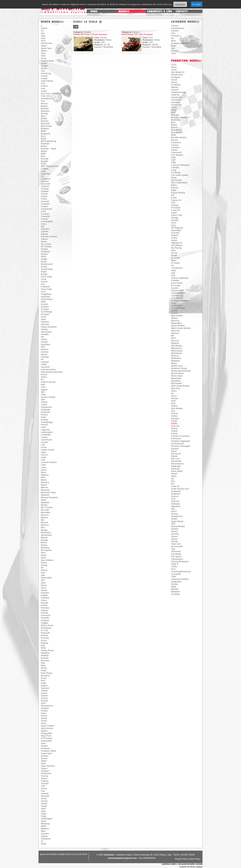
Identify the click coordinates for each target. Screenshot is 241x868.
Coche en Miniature (180, 165)
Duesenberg (47, 269)
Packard (45, 593)
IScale (174, 255)
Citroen (44, 194)
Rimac (44, 668)
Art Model (176, 85)
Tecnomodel (177, 546)
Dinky (174, 178)
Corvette (45, 214)
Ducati (44, 267)
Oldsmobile (46, 578)
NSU (43, 573)
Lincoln (44, 455)
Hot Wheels (177, 245)
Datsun (44, 239)
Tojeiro (44, 768)
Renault (45, 658)
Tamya (174, 539)
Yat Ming (175, 594)
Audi (43, 88)
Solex (44, 723)
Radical (44, 643)
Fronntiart (176, 208)
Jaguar (44, 390)
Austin (44, 91)
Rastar (174, 456)
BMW (44, 131)
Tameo (174, 536)
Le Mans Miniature (180, 301)
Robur (44, 671)
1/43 (76, 27)
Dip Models (176, 180)
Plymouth (45, 633)
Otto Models (177, 408)
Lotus (44, 467)
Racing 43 (176, 454)
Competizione (178, 28)
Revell (174, 474)
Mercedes (46, 512)
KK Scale (175, 285)
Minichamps (177, 351)
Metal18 (175, 343)
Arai (43, 71)
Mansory (45, 482)
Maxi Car (175, 331)
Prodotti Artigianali (180, 43)
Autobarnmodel (178, 92)
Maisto (174, 318)
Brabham (45, 144)
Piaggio (44, 623)
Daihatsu (45, 229)
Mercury (45, 515)
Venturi (44, 801)
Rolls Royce (47, 673)
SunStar (175, 534)
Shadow (45, 708)
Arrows (44, 76)
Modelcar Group (179, 368)
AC (42, 31)
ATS (43, 83)
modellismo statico (66, 12)
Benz (43, 116)
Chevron (45, 186)
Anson (174, 80)
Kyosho (175, 288)
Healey (44, 329)
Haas (43, 319)
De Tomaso (46, 246)
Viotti (43, 809)
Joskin (44, 405)
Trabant (45, 781)
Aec (43, 33)
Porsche (45, 638)
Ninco (174, 391)
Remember (176, 461)
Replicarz (176, 469)
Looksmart (176, 306)
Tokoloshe (176, 551)
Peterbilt (45, 618)
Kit (172, 38)
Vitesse (175, 584)
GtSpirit (175, 235)
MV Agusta (46, 550)
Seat (43, 703)
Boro (43, 136)
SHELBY (175, 501)
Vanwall (45, 793)
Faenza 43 (176, 200)
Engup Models (178, 193)
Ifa (42, 359)
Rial (43, 663)
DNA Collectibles (179, 183)
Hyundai (45, 357)
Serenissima (47, 706)
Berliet (44, 119)
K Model (175, 280)
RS (173, 484)
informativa (180, 4)
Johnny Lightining (179, 278)
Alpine (44, 51)
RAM (43, 648)
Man (43, 477)
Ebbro (174, 185)
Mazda (44, 505)
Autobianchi (47, 98)
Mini (43, 528)
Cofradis (175, 168)
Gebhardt (45, 297)
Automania (176, 97)
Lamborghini (47, 432)
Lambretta (46, 435)
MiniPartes (176, 358)
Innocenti (45, 367)
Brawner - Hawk (49, 149)
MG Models (177, 346)
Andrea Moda (47, 61)
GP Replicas (177, 228)
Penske (44, 613)
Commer (45, 201)
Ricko (174, 476)
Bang (174, 110)
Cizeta (44, 196)
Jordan (44, 402)
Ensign (44, 274)
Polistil (174, 431)
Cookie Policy (194, 859)
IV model (175, 263)
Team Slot (176, 544)
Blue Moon (176, 130)
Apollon (44, 66)
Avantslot (175, 102)
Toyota (44, 778)
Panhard (45, 598)
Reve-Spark (177, 471)
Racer (174, 451)
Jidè (43, 400)
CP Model (176, 173)
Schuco (175, 496)
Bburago (175, 115)
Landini (44, 442)
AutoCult (175, 95)
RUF (43, 681)
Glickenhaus (47, 299)
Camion (175, 26)
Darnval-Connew (49, 236)
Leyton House (48, 450)
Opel (43, 583)
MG (43, 520)
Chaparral (46, 179)
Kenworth (45, 412)
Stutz (43, 743)
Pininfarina (46, 628)
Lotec (44, 465)
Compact (45, 204)
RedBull (45, 655)
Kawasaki (46, 410)
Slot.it (174, 511)
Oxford (174, 413)
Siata (43, 713)
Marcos (44, 487)
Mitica (174, 363)
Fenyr (44, 279)
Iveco (43, 387)
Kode (43, 417)
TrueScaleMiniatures (181, 572)
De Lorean (46, 244)
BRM (43, 154)
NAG (43, 553)
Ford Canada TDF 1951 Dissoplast (137, 34)
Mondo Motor (177, 373)
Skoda (44, 718)
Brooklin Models (179, 137)
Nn (42, 568)
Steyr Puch (46, 736)
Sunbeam (46, 748)
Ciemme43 (176, 152)
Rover (44, 678)
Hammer (45, 324)
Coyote (44, 219)
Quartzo (175, 449)
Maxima (175, 333)
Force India (46, 289)
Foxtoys (175, 205)
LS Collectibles (178, 308)
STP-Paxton (47, 738)
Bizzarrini (45, 124)
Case (43, 171)
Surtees (45, 756)
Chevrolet (46, 184)
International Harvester (52, 372)
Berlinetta (176, 120)
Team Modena (48, 766)
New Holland (47, 560)
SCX (173, 499)
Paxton (44, 605)
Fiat (43, 284)
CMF (173, 160)
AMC (43, 56)
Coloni (44, 199)
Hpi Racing (176, 248)
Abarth (44, 28)
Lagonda (45, 430)
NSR (173, 401)
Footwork (45, 287)
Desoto (44, 254)
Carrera (175, 145)
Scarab (44, 701)
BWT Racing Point (50, 166)
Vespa (44, 806)
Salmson (45, 688)
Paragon (175, 418)
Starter (174, 531)
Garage (175, 218)
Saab (43, 683)
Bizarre (174, 127)
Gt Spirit (45, 309)
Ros (173, 481)
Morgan (45, 540)
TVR (43, 786)
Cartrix (174, 150)
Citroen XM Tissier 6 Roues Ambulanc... (91, 34)
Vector (44, 798)
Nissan (44, 565)
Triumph (45, 783)
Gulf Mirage (46, 312)
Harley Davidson (49, 327)
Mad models (177, 316)
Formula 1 (176, 36)
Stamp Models (178, 526)
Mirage (44, 530)
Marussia (45, 490)
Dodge (44, 259)
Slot (173, 48)
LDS (43, 445)
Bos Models (177, 132)
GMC (43, 302)
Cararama (176, 142)
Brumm (175, 140)
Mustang (45, 548)
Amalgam (176, 77)
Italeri (174, 260)
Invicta (44, 374)
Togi (173, 549)
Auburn (44, 86)
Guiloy (174, 238)
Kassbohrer (46, 407)
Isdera (44, 377)
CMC (174, 157)
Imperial (45, 362)
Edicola (175, 188)
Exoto (174, 198)
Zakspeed (46, 839)
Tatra (43, 763)
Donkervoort (47, 264)
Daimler (45, 231)
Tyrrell (44, 788)
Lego (173, 303)
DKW (43, 257)
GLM (173, 223)
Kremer (44, 425)
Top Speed (176, 556)
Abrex (174, 67)
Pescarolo (46, 615)
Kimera (44, 415)
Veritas (44, 804)
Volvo (44, 821)
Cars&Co (175, 147)
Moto (173, 41)
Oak (43, 575)
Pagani (44, 595)
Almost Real (177, 75)
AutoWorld (176, 100)
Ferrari (44, 282)
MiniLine (175, 356)
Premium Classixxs (180, 436)
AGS (43, 36)
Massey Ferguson (49, 497)
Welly (174, 587)
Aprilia (44, 68)
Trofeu (174, 566)
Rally (173, 46)
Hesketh (45, 334)
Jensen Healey (48, 397)
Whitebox (176, 592)
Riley (43, 666)
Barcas (44, 103)
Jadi (173, 273)
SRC (173, 524)
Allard (44, 46)
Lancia (44, 437)
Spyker (44, 731)
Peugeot (45, 620)
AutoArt (175, 90)
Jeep (43, 395)
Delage (44, 249)
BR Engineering (48, 141)
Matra (44, 500)
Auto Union (46, 96)
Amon (44, 58)
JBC (43, 392)
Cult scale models (180, 175)
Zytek (44, 844)
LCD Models (177, 298)
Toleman (45, 771)
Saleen (44, 686)
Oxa (173, 411)
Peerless (45, 608)
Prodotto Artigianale (180, 441)
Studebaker (46, 741)
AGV (43, 41)
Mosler (44, 545)
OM (43, 580)
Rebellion (45, 653)
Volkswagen (47, 819)
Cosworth (45, 216)
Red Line (175, 459)
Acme (174, 70)
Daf (43, 226)
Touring (44, 776)
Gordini (44, 304)
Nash (43, 558)
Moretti (44, 538)
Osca (43, 588)
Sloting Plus (177, 516)
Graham (45, 307)
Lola (43, 460)
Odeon (174, 406)
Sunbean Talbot (48, 751)
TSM (173, 577)
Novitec (175, 398)
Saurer (44, 693)
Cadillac (45, 169)
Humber (45, 352)
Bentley (44, 113)
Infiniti (44, 364)
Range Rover (47, 650)
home (94, 11)
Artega (44, 78)
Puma (44, 640)
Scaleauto (176, 491)
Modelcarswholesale (181, 371)
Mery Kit (175, 341)
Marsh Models (178, 326)
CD (42, 176)
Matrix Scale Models (181, 328)
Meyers (44, 517)
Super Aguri (47, 753)
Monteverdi (46, 535)
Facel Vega (46, 277)
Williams (45, 829)
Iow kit (174, 253)
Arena (174, 82)
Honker (44, 342)
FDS (173, 203)
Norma (44, 570)
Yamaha (45, 834)
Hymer (44, 354)
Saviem (44, 696)
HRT (43, 347)
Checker (45, 181)
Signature (176, 506)
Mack (43, 472)
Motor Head (177, 376)
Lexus (44, 447)
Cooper (44, 206)
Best (173, 122)
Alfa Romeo (47, 43)
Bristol (44, 151)
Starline (175, 529)
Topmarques (177, 559)
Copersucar (46, 209)
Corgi (174, 170)
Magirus (45, 475)
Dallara (44, 234)
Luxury (174, 313)
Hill (42, 337)
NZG (173, 403)
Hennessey (46, 332)
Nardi (43, 555)
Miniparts (175, 361)
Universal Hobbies (180, 579)
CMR (174, 163)
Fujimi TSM (176, 215)
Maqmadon (176, 323)
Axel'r (174, 107)
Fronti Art (175, 210)
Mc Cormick (47, 507)
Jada (173, 270)
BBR (173, 112)
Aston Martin (47, 81)
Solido (174, 519)
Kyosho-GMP (177, 290)
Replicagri (176, 466)
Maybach (45, 502)
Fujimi (174, 213)
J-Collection (177, 268)
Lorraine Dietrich (49, 462)
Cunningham (47, 221)
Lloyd (43, 457)
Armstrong (46, 73)
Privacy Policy (181, 859)
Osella (44, 590)
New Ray (175, 388)
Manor (44, 480)
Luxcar (174, 311)
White (44, 826)
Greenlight (176, 230)
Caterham (46, 174)
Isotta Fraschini (48, 382)
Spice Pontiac (48, 726)
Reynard (45, 660)
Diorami (175, 31)
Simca (44, 716)
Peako (174, 421)
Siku (173, 509)
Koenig (44, 420)
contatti (182, 11)
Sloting (174, 514)
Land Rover (46, 440)
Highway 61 (177, 243)
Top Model (176, 554)
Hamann (45, 322)
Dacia (44, 224)
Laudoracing (177, 295)
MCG (174, 338)
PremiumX (176, 439)
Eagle (44, 272)
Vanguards (176, 582)
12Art (174, 65)
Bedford (45, 108)
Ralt (43, 645)
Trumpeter (176, 574)
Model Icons (177, 366)
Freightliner (46, 294)
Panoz (44, 600)
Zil (42, 841)
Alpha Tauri (46, 48)
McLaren (45, 510)
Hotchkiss (46, 344)
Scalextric (176, 494)
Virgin (44, 814)
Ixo (172, 265)
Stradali (175, 51)
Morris (44, 543)
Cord (43, 211)
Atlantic (175, 87)
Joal (173, 275)
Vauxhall (45, 796)
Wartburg (45, 824)
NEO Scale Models (180, 386)
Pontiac (44, 635)
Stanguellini (46, 733)
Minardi (44, 522)
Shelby (44, 711)
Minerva (45, 525)
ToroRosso (46, 773)
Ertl (173, 195)
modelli (124, 11)
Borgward (46, 134)
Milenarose (176, 348)
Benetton (45, 111)
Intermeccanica (48, 369)
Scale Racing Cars (180, 489)
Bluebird (45, 129)
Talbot (44, 761)
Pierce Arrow (47, 625)
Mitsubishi (46, 533)
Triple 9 (175, 564)
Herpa (174, 240)
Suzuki (44, 758)
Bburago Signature (180, 117)
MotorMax (176, 381)
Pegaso (45, 610)
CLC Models (177, 155)
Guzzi (44, 317)
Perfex (174, 423)
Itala (43, 384)
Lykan (44, 470)
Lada (43, 427)
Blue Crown (46, 126)
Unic (43, 791)
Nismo (44, 563)
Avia (43, 101)
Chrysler (45, 189)
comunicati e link (160, 11)
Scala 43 (175, 486)
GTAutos (175, 233)
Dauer (44, 241)
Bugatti (44, 161)
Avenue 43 (176, 105)
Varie (173, 53)
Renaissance (177, 464)
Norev (174, 396)
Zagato (44, 836)
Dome (44, 262)
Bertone (45, 121)
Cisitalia (45, 191)
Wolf (43, 831)
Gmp (173, 225)
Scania (44, 698)
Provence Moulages (181, 446)
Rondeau (45, 676)
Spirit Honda (47, 728)
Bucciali (45, 159)
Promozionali (177, 444)
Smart (44, 721)
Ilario (173, 250)
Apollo (44, 63)
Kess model (177, 283)
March (44, 485)
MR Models (177, 383)
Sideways (176, 504)
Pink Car (175, 426)
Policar (174, 428)
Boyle (44, 139)
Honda (44, 339)
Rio (173, 479)
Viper (43, 811)
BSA (43, 156)
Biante (174, 125)
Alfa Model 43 (178, 72)
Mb (173, 336)
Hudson (45, 349)
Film (173, 33)
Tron (173, 569)
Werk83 (175, 589)
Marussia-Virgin (48, 492)
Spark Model (177, 521)
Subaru (44, 746)
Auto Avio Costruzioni (51, 93)
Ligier (44, 452)
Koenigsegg (47, 422)
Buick (44, 164)
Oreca (44, 585)
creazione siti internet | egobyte (191, 867)
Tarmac (175, 541)
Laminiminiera (178, 293)
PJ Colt (44, 630)
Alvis (43, 53)
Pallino (174, 416)
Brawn (44, 146)
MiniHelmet (176, 353)
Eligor (174, 190)
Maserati (45, 495)
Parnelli (44, 603)
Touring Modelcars (180, 561)
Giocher (175, 220)
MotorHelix (176, 378)
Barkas (44, 106)
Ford (43, 292)
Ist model (175, 258)
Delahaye (45, 252)
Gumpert (45, 314)
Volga (44, 816)
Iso (42, 379)
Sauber (44, 691)
